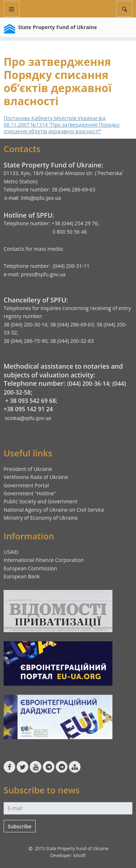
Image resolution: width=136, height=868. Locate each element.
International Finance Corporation (44, 560)
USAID (11, 552)
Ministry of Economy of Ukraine (41, 518)
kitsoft (80, 855)
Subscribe (20, 826)
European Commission (30, 568)
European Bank (22, 576)
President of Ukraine (28, 469)
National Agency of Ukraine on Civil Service (54, 510)
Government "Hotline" (30, 493)
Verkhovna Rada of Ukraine (36, 477)
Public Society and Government (41, 501)
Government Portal (26, 485)
